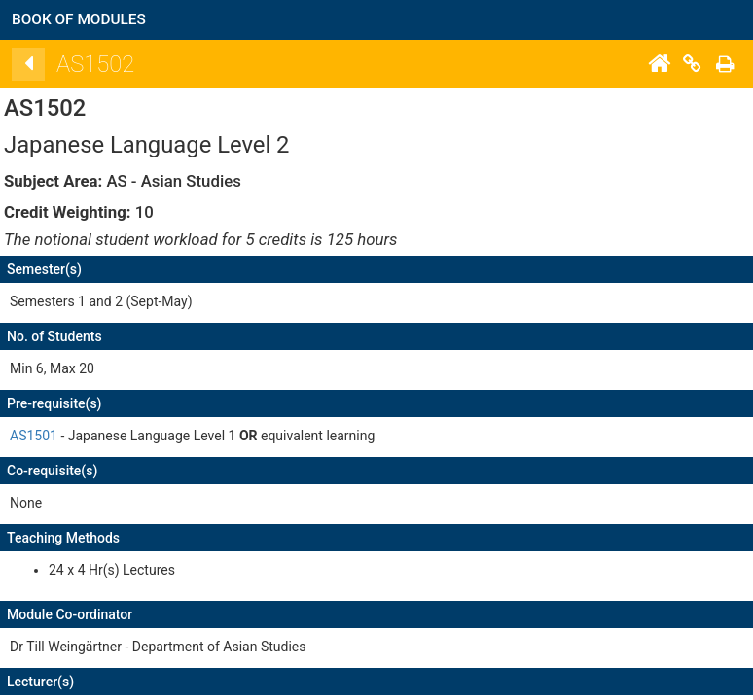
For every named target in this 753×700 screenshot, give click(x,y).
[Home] (671, 64)
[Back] (41, 64)
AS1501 (46, 436)
